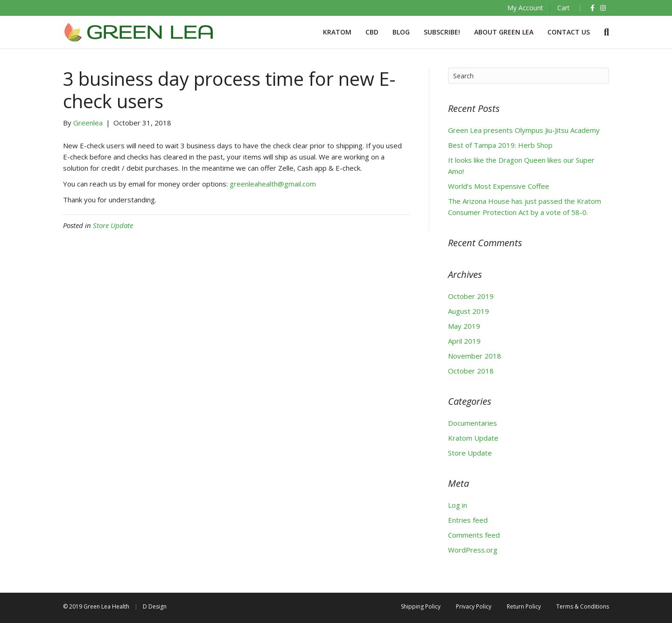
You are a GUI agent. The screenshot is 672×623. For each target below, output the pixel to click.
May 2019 (464, 326)
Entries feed (468, 520)
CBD (372, 32)
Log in (458, 505)
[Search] (603, 32)
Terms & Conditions (583, 606)
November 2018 (475, 356)
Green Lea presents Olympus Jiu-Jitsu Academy (524, 130)
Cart (563, 8)
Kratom (337, 32)
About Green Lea (504, 32)
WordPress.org (473, 550)
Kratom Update (473, 438)
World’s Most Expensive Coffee (499, 186)
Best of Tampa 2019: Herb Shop (500, 145)
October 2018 (471, 371)
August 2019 (469, 311)
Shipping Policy (421, 606)
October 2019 (471, 296)
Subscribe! (442, 32)
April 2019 (464, 341)
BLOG (401, 32)
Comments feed (474, 535)
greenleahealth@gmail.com (273, 184)
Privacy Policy (474, 606)
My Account (525, 8)
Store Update (113, 225)
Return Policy (524, 606)
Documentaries (472, 423)
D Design (155, 606)
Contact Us (569, 32)
